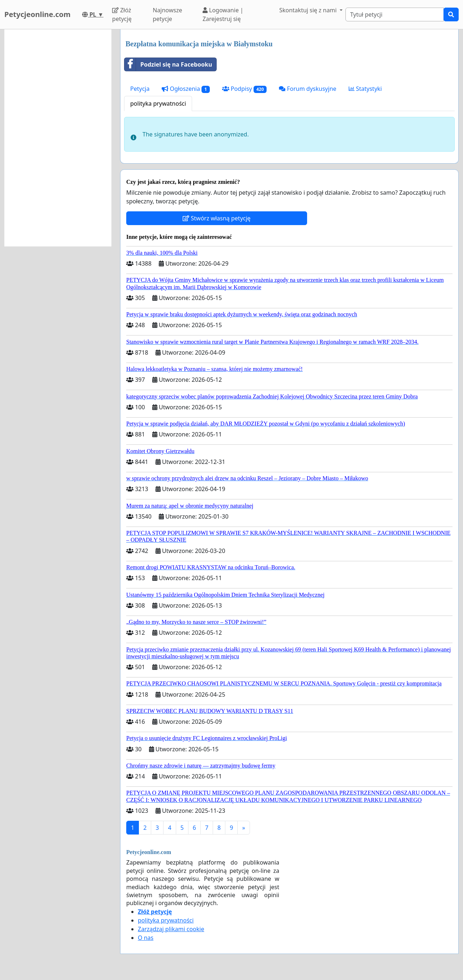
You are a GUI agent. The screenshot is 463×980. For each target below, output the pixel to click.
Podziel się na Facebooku (168, 64)
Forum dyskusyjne (308, 89)
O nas (146, 938)
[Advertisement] (58, 138)
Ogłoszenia (186, 89)
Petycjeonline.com (37, 14)
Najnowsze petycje (167, 14)
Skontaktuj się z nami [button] (309, 10)
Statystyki (365, 89)
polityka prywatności (158, 104)
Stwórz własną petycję (216, 218)
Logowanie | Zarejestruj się (223, 14)
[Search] (395, 14)
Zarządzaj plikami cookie (171, 929)
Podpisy (245, 89)
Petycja (140, 89)
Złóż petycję (122, 14)
